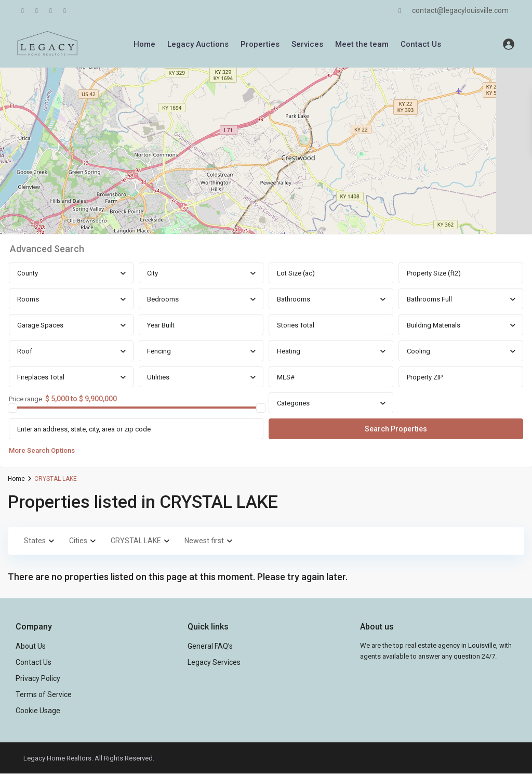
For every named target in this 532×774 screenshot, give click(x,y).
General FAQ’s (210, 646)
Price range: (26, 399)
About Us (31, 646)
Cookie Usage (38, 711)
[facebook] (23, 10)
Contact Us (421, 44)
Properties (260, 44)
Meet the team (362, 44)
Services (307, 44)
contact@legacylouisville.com (460, 10)
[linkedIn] (37, 10)
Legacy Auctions (198, 44)
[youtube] (51, 10)
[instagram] (65, 10)
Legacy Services (214, 662)
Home (144, 44)
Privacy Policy (38, 678)
